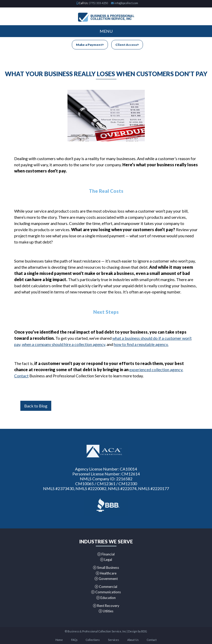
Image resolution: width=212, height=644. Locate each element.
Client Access (127, 45)
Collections (93, 640)
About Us (133, 640)
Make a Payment (90, 45)
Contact (21, 376)
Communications (106, 592)
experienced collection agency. (156, 369)
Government (106, 579)
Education (106, 598)
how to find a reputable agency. (141, 344)
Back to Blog (36, 406)
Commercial (106, 587)
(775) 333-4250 (98, 3)
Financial (106, 554)
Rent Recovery (106, 606)
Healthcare (106, 573)
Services (113, 640)
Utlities (106, 611)
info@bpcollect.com (126, 3)
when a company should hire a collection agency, (64, 344)
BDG (144, 631)
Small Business (106, 568)
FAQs (74, 640)
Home (59, 640)
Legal (106, 560)
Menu (106, 31)
